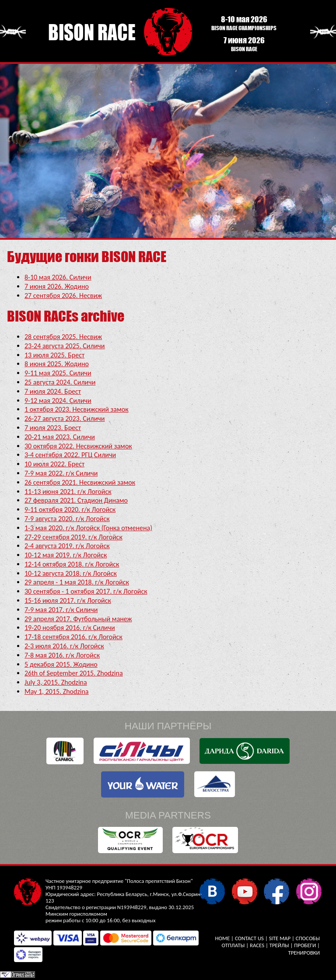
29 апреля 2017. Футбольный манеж (78, 619)
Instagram (309, 891)
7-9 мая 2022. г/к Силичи (61, 473)
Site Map (280, 938)
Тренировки (304, 953)
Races (257, 945)
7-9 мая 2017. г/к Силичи (61, 610)
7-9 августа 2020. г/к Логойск (67, 519)
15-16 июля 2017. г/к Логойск (68, 600)
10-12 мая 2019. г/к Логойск (66, 555)
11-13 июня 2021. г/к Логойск (68, 492)
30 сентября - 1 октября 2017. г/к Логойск (86, 591)
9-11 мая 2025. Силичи (58, 373)
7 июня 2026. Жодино (57, 286)
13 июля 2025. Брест (54, 355)
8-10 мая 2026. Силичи (58, 277)
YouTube (244, 891)
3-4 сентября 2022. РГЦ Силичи (70, 455)
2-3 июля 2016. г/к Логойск (64, 646)
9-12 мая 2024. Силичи (58, 401)
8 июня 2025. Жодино (57, 364)
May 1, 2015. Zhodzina (57, 691)
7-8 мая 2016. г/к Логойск (62, 655)
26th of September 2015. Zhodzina (74, 673)
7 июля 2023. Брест (53, 428)
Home (223, 938)
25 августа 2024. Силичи (60, 382)
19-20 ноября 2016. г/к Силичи (70, 628)
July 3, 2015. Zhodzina (56, 682)
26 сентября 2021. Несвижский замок (80, 482)
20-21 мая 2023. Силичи (60, 437)
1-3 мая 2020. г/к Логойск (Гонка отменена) (88, 528)
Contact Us (249, 938)
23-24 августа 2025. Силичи (65, 346)
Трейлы (279, 945)
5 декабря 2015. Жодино (61, 664)
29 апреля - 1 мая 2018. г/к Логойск (77, 582)
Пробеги (305, 945)
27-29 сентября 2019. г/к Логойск (73, 537)
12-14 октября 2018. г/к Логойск (72, 564)
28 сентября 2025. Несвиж (63, 337)
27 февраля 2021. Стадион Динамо (76, 500)
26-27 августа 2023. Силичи (65, 418)
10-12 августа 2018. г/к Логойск (71, 573)
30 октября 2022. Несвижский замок (78, 446)
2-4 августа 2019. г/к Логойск (67, 546)
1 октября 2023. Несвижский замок (77, 409)
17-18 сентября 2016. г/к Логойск (73, 637)
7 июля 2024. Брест (53, 391)
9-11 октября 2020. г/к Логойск (70, 509)
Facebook (276, 891)
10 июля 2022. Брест (54, 464)
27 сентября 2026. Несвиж (63, 296)
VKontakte (212, 891)
